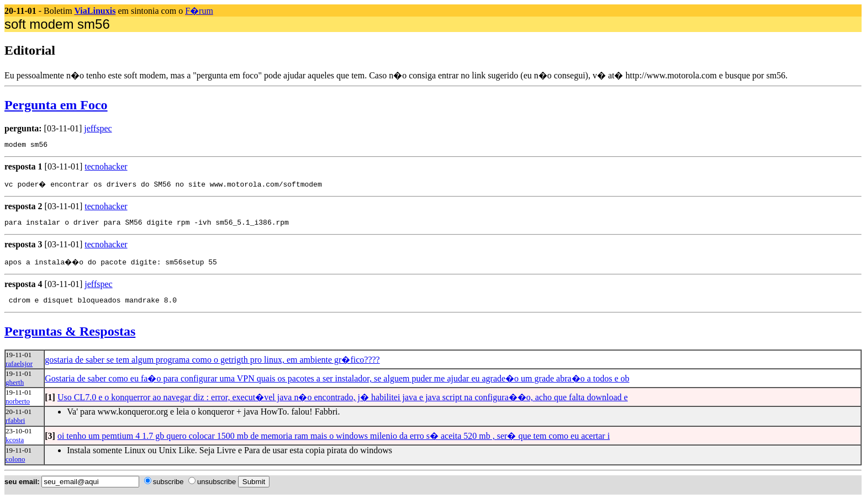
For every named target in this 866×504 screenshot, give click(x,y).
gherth (15, 387)
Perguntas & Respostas (70, 336)
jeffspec (98, 128)
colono (15, 464)
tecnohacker (106, 168)
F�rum (199, 11)
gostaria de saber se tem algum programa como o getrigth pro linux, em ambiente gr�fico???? (212, 365)
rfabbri (15, 425)
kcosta (15, 445)
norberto (18, 406)
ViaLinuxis (95, 11)
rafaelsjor (19, 368)
